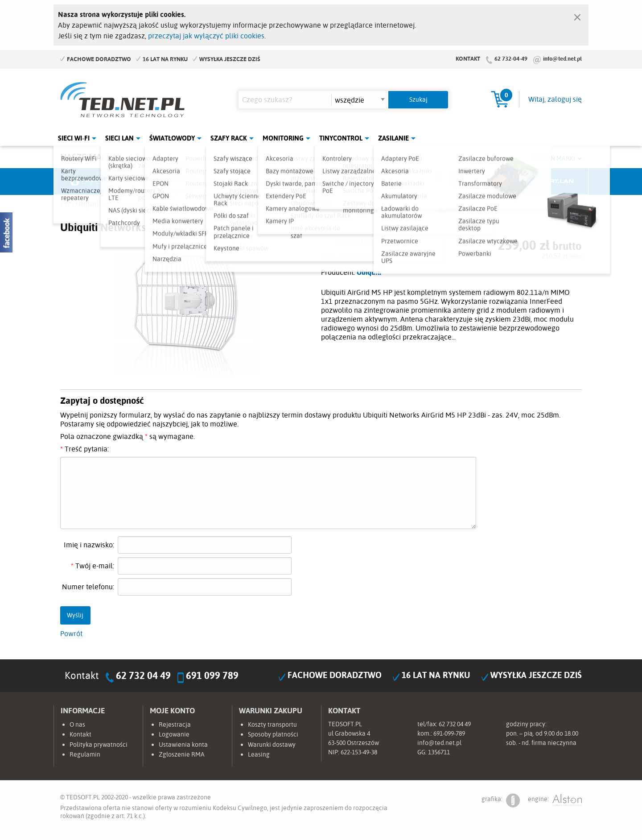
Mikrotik (154, 182)
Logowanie (174, 734)
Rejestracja (175, 724)
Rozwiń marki (553, 158)
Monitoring (283, 138)
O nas (77, 724)
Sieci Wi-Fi (74, 138)
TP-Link (355, 182)
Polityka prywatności (99, 745)
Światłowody (172, 138)
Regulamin (85, 754)
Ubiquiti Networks (87, 182)
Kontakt (468, 58)
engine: (555, 801)
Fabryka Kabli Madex (221, 182)
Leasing (259, 754)
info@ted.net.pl (562, 58)
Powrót (71, 633)
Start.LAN (555, 182)
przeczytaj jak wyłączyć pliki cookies (206, 36)
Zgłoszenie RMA (182, 754)
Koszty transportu (272, 724)
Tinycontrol (341, 138)
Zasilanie (393, 138)
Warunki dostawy (272, 745)
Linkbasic (421, 182)
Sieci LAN (119, 138)
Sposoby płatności (273, 734)
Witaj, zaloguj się (555, 99)
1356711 (439, 752)
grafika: (501, 801)
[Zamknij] (577, 15)
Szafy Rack (229, 138)
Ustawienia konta (183, 745)
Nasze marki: (88, 157)
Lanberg (488, 182)
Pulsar (288, 182)
